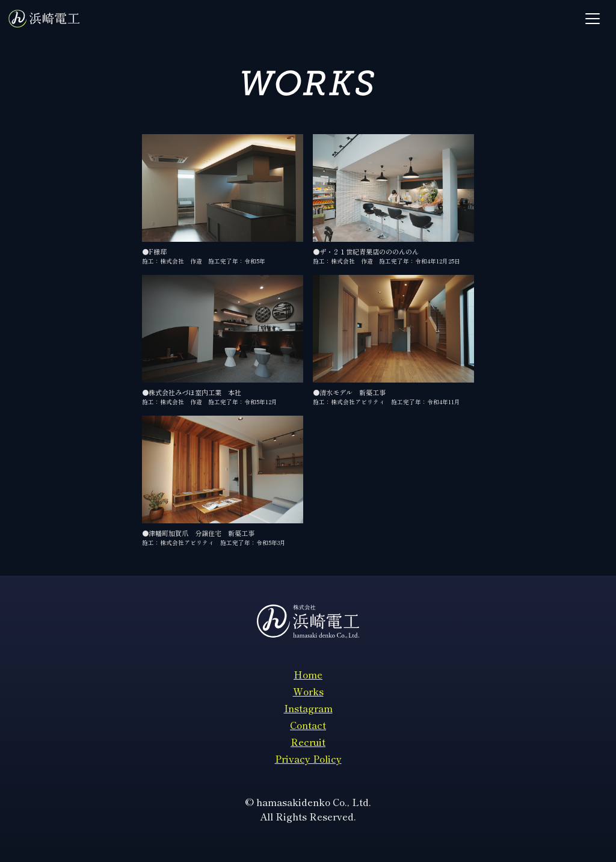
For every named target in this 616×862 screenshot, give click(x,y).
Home (308, 674)
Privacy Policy (308, 759)
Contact (308, 725)
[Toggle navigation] (593, 19)
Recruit (308, 742)
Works (308, 691)
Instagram (308, 708)
